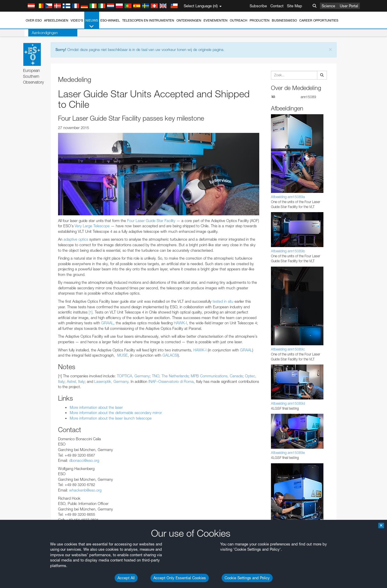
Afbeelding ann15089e (288, 453)
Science (328, 6)
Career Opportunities (319, 20)
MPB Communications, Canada (217, 376)
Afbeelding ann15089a (288, 197)
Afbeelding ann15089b (288, 251)
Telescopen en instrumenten (148, 20)
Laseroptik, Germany (111, 381)
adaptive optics (76, 239)
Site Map (295, 6)
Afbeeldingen (56, 20)
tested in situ (223, 301)
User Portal (349, 6)
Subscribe (258, 6)
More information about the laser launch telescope (111, 418)
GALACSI (170, 355)
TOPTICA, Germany (133, 376)
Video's (77, 20)
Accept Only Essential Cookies (180, 578)
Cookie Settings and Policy (247, 578)
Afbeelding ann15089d (288, 403)
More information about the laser (96, 407)
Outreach (239, 20)
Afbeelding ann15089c (288, 349)
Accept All (126, 578)
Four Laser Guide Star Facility (151, 221)
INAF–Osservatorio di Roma (171, 381)
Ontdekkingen (189, 20)
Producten (260, 20)
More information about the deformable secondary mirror (116, 413)
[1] (91, 312)
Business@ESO (284, 20)
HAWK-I (180, 323)
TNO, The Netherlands (170, 376)
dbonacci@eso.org (84, 460)
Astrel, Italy (76, 381)
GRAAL (107, 323)
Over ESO (34, 20)
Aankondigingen (41, 33)
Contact (277, 6)
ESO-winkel (110, 20)
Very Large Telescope (92, 226)
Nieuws (92, 24)
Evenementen (216, 20)
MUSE (122, 355)
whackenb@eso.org (85, 490)
